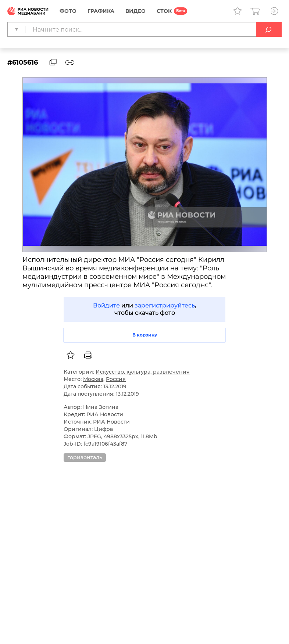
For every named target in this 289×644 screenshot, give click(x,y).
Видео (135, 11)
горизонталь (85, 457)
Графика (101, 11)
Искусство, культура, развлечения (143, 372)
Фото (68, 11)
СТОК (164, 11)
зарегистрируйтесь (165, 305)
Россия (116, 379)
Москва (93, 379)
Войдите (106, 305)
